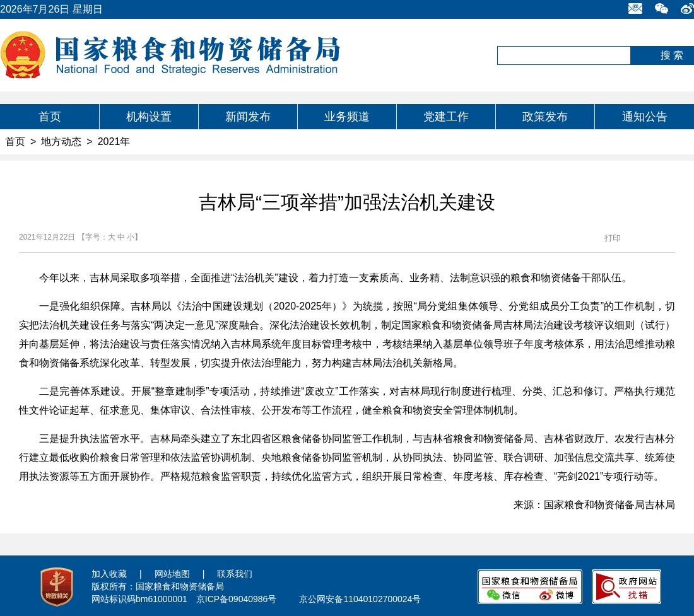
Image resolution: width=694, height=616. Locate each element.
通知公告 (645, 117)
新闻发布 (248, 117)
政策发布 (545, 117)
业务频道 (347, 117)
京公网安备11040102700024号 (360, 599)
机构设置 (149, 117)
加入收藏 (109, 574)
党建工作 (446, 117)
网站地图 (172, 574)
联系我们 (235, 574)
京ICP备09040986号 (237, 599)
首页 (50, 117)
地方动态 (61, 142)
